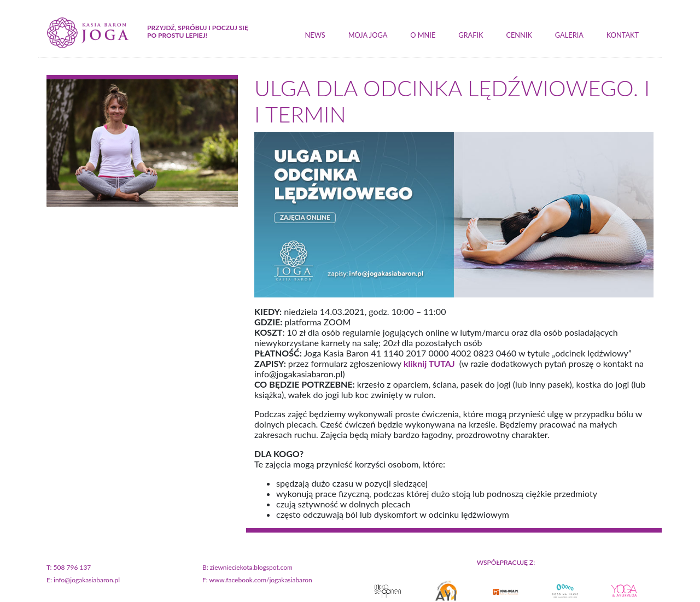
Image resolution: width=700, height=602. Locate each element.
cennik (519, 35)
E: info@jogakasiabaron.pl (83, 580)
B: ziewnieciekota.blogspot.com (247, 567)
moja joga (368, 35)
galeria (569, 35)
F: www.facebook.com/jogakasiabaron (257, 580)
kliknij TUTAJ (428, 363)
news (315, 35)
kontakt (623, 35)
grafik (471, 35)
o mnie (423, 35)
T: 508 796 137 (69, 567)
